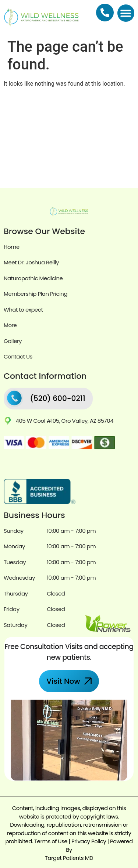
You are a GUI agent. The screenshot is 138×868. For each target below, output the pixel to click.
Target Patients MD (69, 858)
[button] (126, 13)
